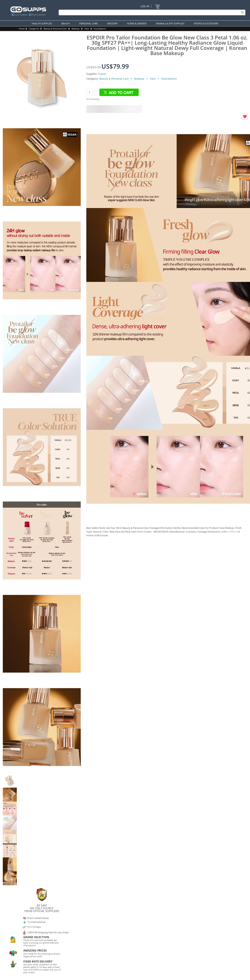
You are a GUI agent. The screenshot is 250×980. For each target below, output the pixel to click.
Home (22, 29)
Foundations (100, 29)
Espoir (102, 74)
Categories (34, 29)
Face (87, 29)
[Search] (151, 12)
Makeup (76, 29)
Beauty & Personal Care (55, 29)
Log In (145, 6)
